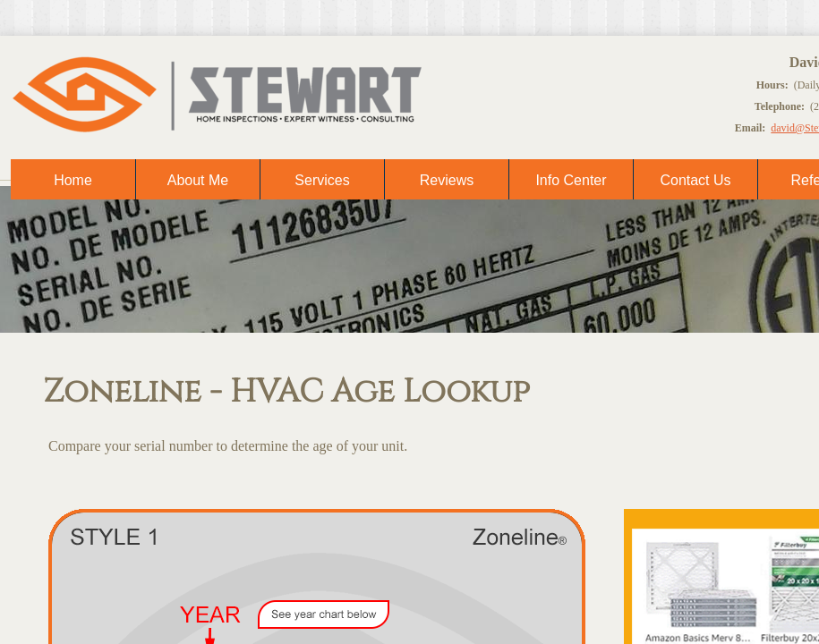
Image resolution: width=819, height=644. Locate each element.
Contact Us (695, 180)
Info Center (571, 180)
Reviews (447, 180)
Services (322, 180)
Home (73, 180)
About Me (198, 180)
